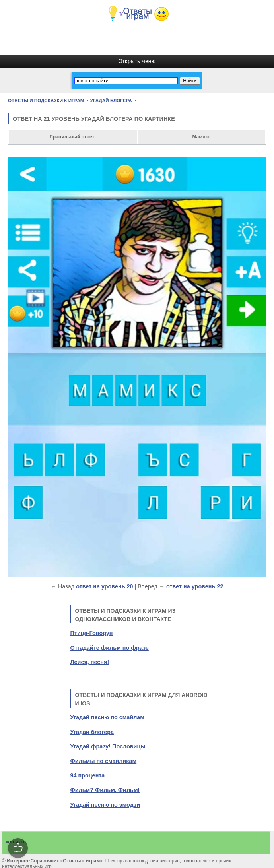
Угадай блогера (92, 732)
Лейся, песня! (90, 662)
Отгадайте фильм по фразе (110, 648)
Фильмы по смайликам (104, 761)
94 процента (88, 775)
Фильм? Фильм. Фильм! (105, 790)
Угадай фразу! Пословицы (108, 746)
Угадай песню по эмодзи (105, 805)
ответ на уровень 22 (195, 586)
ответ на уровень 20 (104, 586)
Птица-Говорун (92, 633)
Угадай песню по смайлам (107, 717)
